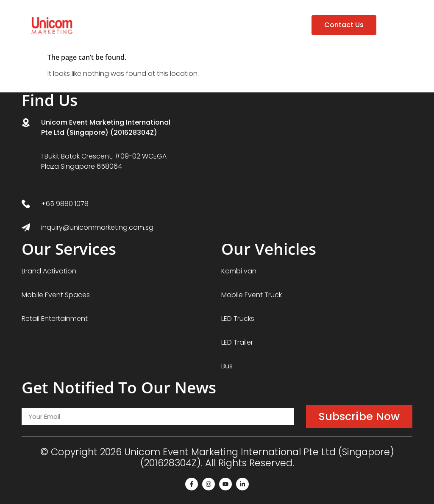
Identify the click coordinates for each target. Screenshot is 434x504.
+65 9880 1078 (65, 204)
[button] (394, 25)
